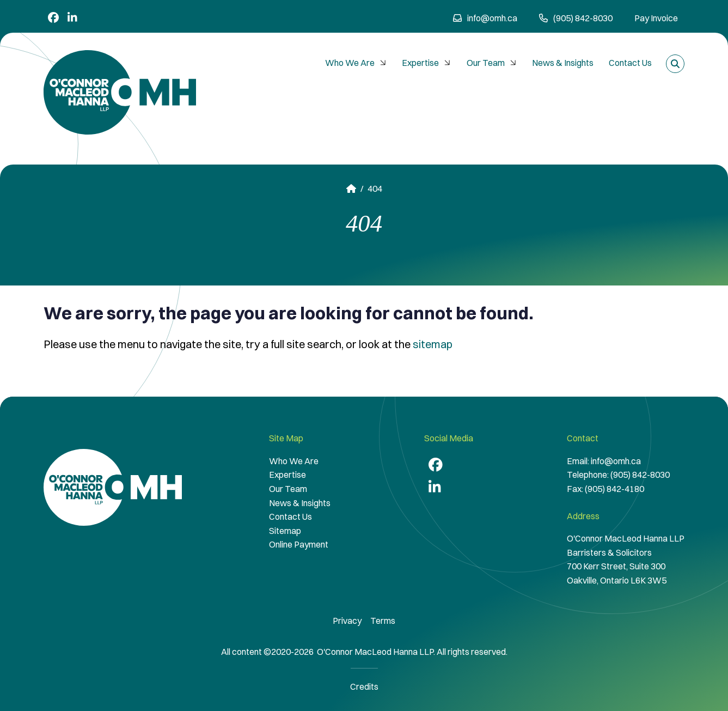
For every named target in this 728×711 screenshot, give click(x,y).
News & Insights (563, 63)
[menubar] (488, 63)
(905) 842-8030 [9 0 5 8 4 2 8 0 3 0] (576, 18)
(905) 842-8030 (640, 475)
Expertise (427, 63)
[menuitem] (356, 63)
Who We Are (357, 63)
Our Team (493, 63)
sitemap (433, 344)
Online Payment (299, 544)
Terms (383, 621)
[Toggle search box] (675, 64)
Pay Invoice (656, 18)
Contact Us (630, 63)
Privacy (347, 621)
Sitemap (285, 531)
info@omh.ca (485, 18)
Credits (364, 686)
